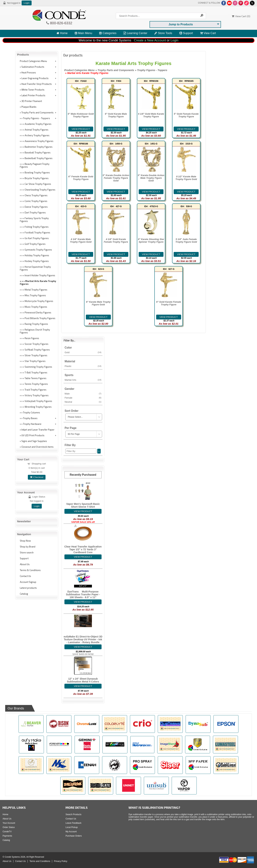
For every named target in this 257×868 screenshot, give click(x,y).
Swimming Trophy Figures (38, 367)
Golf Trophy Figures (35, 244)
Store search (27, 552)
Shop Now (25, 541)
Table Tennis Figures (36, 378)
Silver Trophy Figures (36, 355)
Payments (7, 836)
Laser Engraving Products (35, 78)
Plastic (83, 366)
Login (27, 3)
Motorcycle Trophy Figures (39, 301)
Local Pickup (72, 827)
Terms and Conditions (40, 861)
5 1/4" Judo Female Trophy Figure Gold (186, 241)
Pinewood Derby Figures (38, 312)
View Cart (208, 33)
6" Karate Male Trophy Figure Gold (98, 303)
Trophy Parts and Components (37, 112)
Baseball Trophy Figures (38, 152)
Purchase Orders (74, 836)
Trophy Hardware (32, 424)
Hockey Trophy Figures (37, 261)
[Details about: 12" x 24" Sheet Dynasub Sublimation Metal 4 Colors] (83, 686)
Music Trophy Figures (36, 307)
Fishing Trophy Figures (37, 227)
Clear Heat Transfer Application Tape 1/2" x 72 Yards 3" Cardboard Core (83, 549)
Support (186, 33)
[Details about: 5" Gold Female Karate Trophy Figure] (186, 129)
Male (83, 394)
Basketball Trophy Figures (39, 158)
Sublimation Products (33, 67)
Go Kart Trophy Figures (37, 238)
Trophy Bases (30, 418)
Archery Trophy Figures (37, 135)
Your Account (9, 823)
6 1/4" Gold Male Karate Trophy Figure (151, 115)
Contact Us (25, 576)
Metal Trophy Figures (36, 290)
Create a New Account (150, 40)
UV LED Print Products (33, 435)
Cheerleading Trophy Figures (40, 190)
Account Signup (28, 582)
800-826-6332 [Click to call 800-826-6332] (61, 23)
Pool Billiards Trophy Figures (40, 318)
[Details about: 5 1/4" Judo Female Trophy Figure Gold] (186, 254)
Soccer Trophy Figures (36, 344)
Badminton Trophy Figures (39, 147)
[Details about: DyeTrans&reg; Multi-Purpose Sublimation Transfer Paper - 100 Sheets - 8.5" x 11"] (83, 602)
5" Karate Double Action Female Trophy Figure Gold (116, 178)
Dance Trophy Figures (36, 207)
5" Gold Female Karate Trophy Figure (186, 115)
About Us (25, 564)
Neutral (83, 402)
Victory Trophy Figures (37, 395)
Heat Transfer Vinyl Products (37, 84)
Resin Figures (32, 338)
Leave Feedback (73, 823)
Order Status (9, 827)
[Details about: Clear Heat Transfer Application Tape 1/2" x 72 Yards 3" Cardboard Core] (83, 557)
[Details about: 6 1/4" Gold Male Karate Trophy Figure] (151, 129)
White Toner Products (33, 90)
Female (83, 398)
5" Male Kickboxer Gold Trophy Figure (81, 115)
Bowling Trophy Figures (37, 172)
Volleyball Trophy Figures (38, 401)
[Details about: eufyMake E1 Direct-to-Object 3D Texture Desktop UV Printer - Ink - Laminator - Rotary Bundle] (83, 647)
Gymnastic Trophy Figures (38, 250)
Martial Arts (83, 380)
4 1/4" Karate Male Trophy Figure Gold (81, 241)
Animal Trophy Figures (36, 130)
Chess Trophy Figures (36, 195)
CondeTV (7, 832)
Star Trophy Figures (35, 361)
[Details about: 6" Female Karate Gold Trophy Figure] (81, 192)
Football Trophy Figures (37, 232)
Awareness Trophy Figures (39, 141)
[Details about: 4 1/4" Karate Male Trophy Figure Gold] (81, 254)
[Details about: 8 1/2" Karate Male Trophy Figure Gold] (186, 192)
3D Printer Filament (32, 101)
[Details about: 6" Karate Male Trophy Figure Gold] (98, 317)
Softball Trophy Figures (37, 350)
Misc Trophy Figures (35, 295)
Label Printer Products (33, 95)
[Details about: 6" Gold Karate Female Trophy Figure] (169, 317)
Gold (83, 352)
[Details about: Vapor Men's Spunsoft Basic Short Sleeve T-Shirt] (83, 511)
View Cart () (241, 16)
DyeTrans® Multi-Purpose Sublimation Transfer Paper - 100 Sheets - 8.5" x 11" (83, 594)
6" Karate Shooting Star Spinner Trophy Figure (151, 241)
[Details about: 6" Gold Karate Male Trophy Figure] (116, 129)
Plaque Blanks (29, 107)
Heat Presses (29, 72)
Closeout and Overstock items (37, 447)
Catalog (24, 594)
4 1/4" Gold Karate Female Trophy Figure (116, 241)
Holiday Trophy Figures (37, 255)
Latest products (28, 588)
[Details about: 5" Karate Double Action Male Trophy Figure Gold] (151, 192)
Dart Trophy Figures (35, 212)
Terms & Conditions (30, 570)
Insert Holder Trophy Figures (40, 275)
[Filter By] (81, 451)
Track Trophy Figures (36, 390)
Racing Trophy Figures (36, 324)
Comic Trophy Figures (36, 201)
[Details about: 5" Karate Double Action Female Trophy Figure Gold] (116, 192)
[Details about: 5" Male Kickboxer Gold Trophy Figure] (81, 129)
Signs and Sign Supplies (34, 441)
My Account (71, 832)
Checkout (37, 477)
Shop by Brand (28, 547)
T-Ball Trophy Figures (36, 372)
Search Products (73, 814)
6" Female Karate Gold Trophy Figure (81, 178)
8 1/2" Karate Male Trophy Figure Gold (186, 178)
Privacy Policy (61, 861)
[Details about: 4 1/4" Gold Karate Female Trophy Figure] (116, 254)
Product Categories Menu (33, 61)
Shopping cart (39, 464)
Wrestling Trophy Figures (38, 407)
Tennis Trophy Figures (36, 384)
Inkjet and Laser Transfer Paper (38, 430)
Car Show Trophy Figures (38, 184)
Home (62, 33)
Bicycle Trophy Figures (37, 178)
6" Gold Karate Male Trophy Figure (116, 115)
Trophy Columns (32, 412)
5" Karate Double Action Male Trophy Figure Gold (151, 178)
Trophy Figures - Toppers (36, 118)
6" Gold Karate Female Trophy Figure (169, 303)
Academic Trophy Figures (38, 124)
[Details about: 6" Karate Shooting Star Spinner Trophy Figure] (151, 254)
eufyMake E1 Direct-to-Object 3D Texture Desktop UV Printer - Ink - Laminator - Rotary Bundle (83, 639)
